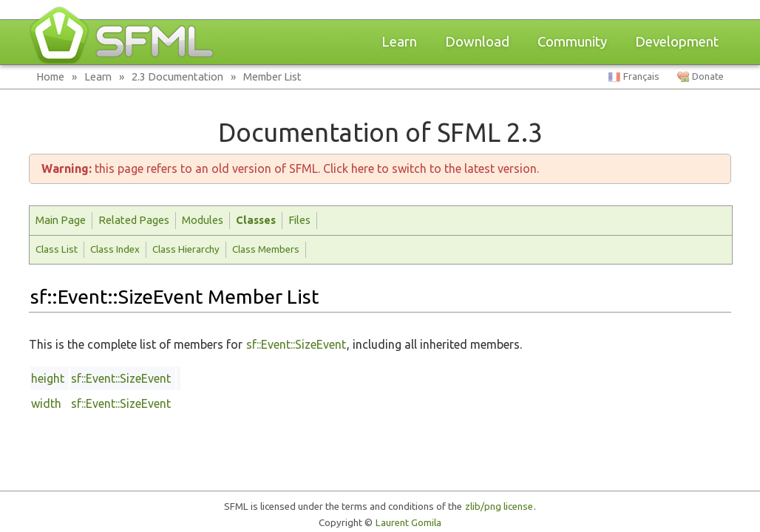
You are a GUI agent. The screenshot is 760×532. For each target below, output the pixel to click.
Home (50, 76)
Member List (272, 76)
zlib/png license (499, 507)
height (48, 378)
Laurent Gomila (408, 523)
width (46, 403)
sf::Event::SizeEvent (296, 344)
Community (572, 42)
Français (641, 76)
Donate (708, 76)
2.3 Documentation (177, 76)
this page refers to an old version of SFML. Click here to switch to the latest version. (290, 168)
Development (677, 42)
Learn (399, 42)
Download (477, 42)
